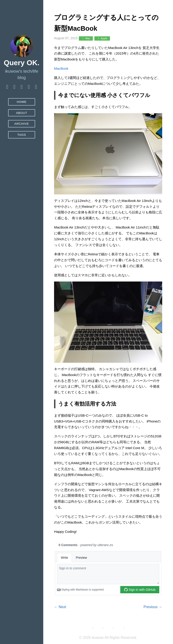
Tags (22, 135)
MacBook (61, 68)
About (22, 113)
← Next (60, 607)
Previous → (153, 607)
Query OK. (22, 63)
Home (22, 102)
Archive (22, 124)
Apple (102, 38)
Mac (86, 38)
